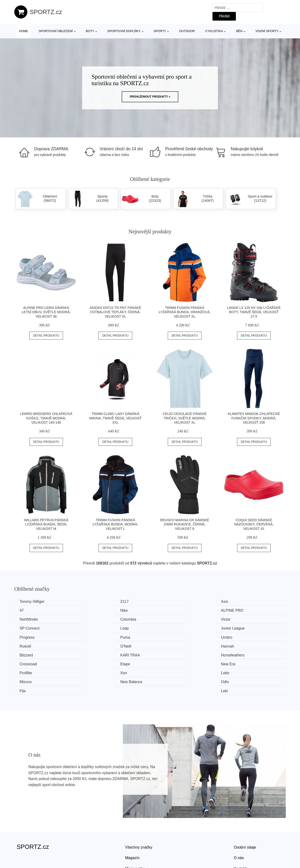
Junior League (241, 619)
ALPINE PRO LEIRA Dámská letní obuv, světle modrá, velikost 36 (46, 312)
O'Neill (26, 637)
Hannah (96, 637)
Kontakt (240, 841)
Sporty (160, 31)
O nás (239, 830)
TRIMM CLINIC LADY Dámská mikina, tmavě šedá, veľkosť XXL (115, 418)
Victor (25, 619)
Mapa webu (135, 841)
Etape (164, 646)
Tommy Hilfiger (33, 602)
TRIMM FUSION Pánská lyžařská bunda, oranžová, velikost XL (185, 312)
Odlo (94, 663)
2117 (94, 602)
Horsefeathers (32, 646)
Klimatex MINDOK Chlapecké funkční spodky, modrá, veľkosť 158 (254, 418)
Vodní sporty (267, 31)
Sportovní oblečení (56, 31)
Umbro (165, 628)
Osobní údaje (245, 819)
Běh (239, 31)
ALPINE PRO (101, 610)
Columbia (237, 610)
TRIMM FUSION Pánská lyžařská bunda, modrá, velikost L (115, 524)
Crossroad (99, 646)
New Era (236, 646)
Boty (90, 31)
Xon (93, 654)
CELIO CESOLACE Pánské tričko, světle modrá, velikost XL (185, 418)
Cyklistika (214, 31)
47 (231, 602)
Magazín (132, 830)
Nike (24, 610)
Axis (163, 602)
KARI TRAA (239, 637)
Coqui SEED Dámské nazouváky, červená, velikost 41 (254, 524)
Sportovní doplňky (124, 31)
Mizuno (235, 654)
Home (24, 31)
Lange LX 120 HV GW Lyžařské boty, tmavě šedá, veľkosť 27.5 (254, 312)
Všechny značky (139, 819)
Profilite (26, 654)
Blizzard (166, 637)
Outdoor (187, 31)
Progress (28, 628)
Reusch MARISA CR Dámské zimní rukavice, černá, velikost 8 (185, 524)
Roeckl (235, 628)
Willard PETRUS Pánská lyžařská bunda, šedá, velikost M (46, 524)
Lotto (164, 654)
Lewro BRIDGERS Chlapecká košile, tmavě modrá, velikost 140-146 (46, 418)
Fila (162, 663)
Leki (232, 663)
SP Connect (100, 619)
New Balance (31, 663)
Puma (95, 628)
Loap (164, 619)
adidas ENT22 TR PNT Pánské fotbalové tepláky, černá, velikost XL (115, 312)
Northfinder (169, 610)
